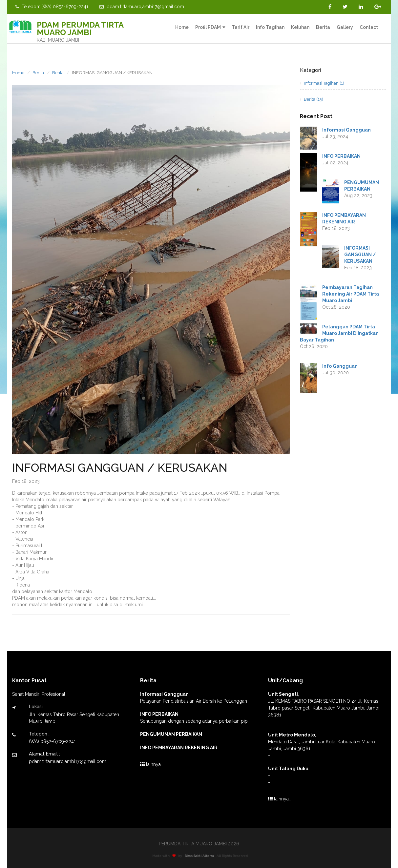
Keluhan (300, 27)
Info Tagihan (270, 27)
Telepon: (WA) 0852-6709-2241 (52, 7)
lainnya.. (151, 764)
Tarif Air (241, 27)
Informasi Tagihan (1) (322, 83)
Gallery (345, 27)
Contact (369, 27)
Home (182, 27)
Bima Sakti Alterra (201, 856)
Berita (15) (312, 99)
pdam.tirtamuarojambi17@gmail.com (142, 7)
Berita (323, 27)
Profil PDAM (208, 27)
